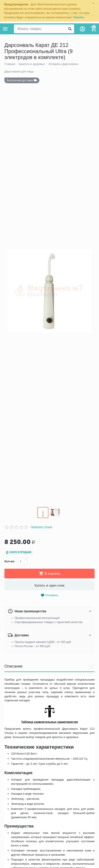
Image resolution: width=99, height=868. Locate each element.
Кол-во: (10, 575)
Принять (79, 17)
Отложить (49, 609)
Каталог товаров (5, 29)
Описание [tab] (49, 679)
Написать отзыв (41, 540)
